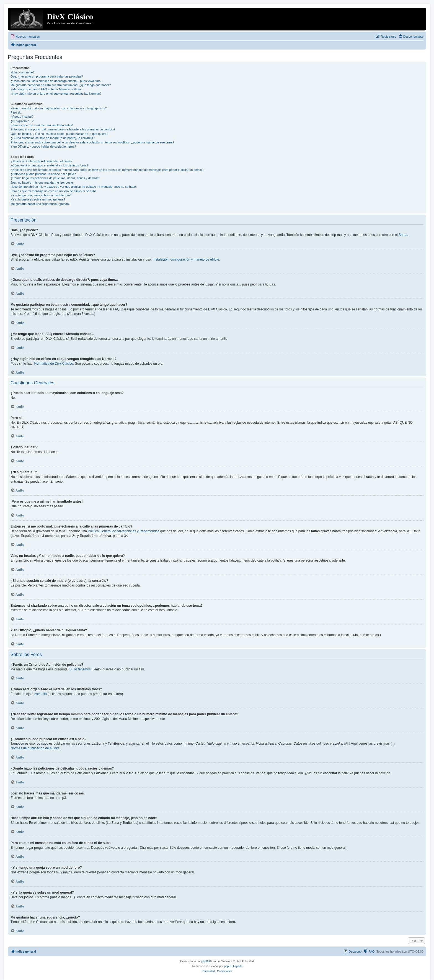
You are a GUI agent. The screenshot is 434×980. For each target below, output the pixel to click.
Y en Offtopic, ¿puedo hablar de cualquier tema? (43, 146)
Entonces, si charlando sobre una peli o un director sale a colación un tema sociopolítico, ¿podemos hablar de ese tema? (92, 142)
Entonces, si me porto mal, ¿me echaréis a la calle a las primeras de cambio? (63, 129)
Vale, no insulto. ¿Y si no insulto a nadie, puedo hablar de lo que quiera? (59, 134)
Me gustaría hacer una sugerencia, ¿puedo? (40, 204)
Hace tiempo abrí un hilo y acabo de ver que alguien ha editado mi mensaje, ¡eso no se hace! (74, 187)
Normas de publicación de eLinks (35, 748)
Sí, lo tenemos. (81, 669)
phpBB (206, 961)
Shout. (403, 235)
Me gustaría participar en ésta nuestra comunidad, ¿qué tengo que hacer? (61, 85)
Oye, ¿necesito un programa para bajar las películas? (47, 76)
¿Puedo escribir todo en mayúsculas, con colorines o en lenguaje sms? (59, 108)
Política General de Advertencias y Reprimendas (123, 531)
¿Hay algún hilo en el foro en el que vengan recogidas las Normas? (56, 94)
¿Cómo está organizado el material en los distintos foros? (49, 165)
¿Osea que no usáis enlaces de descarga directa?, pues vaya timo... (57, 81)
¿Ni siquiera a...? (22, 121)
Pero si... (16, 112)
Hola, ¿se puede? (23, 72)
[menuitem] (25, 37)
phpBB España (233, 966)
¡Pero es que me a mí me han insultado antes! (42, 125)
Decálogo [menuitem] (355, 951)
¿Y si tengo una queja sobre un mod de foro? (41, 195)
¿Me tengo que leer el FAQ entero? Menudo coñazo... (47, 89)
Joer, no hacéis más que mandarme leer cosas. (42, 182)
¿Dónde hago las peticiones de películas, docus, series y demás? (55, 178)
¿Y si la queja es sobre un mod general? (38, 199)
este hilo (41, 694)
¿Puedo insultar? (22, 117)
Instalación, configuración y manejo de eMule (186, 259)
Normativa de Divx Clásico (54, 364)
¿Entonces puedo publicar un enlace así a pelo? (43, 174)
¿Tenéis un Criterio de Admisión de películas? (41, 161)
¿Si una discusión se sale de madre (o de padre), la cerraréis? (53, 138)
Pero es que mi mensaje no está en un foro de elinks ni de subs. (54, 191)
